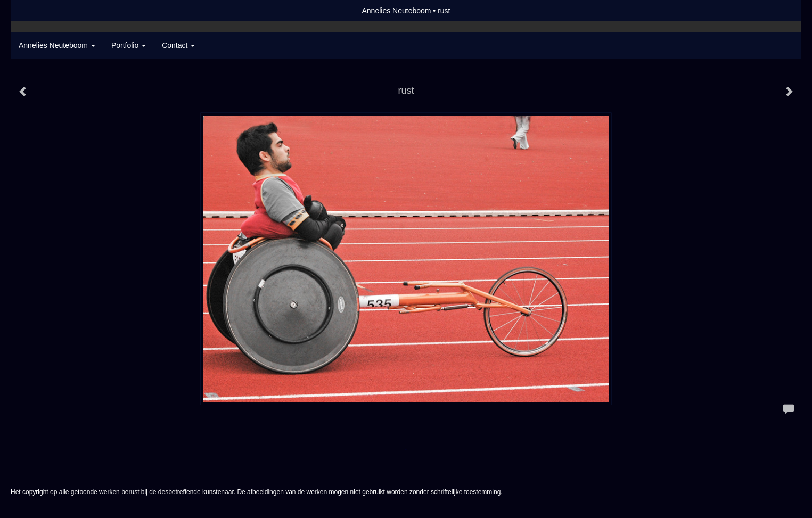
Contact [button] (178, 45)
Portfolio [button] (129, 45)
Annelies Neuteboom (396, 11)
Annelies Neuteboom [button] (57, 45)
